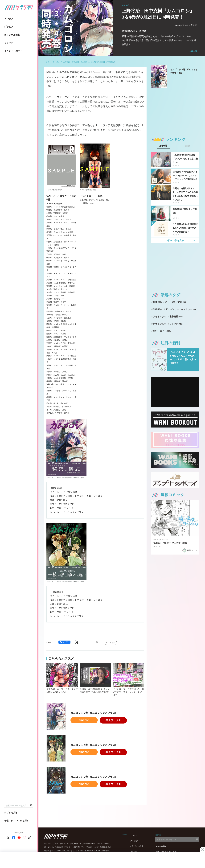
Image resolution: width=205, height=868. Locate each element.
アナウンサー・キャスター (181, 309)
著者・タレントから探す (17, 821)
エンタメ (9, 19)
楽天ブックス (113, 720)
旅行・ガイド (162, 331)
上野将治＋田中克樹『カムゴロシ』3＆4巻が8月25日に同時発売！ (89, 62)
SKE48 (158, 309)
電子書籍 (176, 317)
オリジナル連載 (12, 35)
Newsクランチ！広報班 (186, 25)
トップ (47, 62)
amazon (84, 720)
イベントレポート (13, 51)
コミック (9, 43)
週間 (187, 146)
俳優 (157, 302)
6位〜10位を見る (175, 240)
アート (170, 302)
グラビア (9, 27)
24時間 (163, 146)
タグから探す (11, 813)
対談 (182, 302)
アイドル (160, 317)
